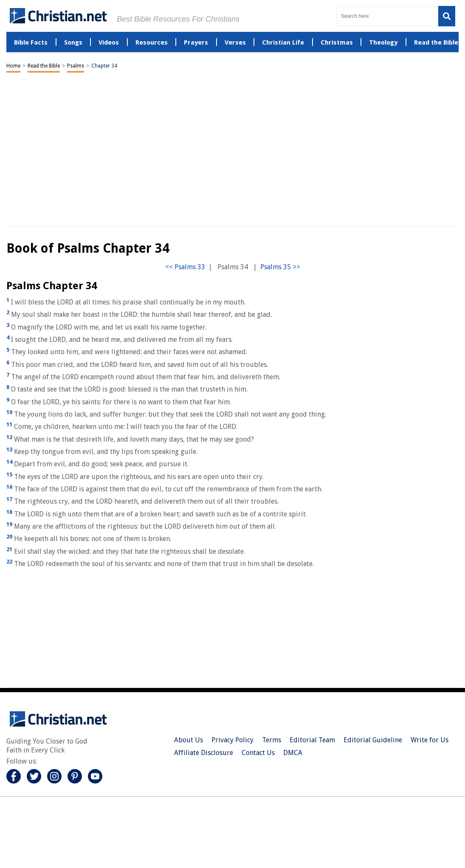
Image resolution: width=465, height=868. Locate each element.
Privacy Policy (232, 740)
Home (13, 66)
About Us (189, 740)
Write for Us (430, 740)
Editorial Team (312, 740)
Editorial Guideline (373, 740)
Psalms (76, 66)
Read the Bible (44, 66)
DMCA (293, 753)
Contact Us (258, 753)
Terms (272, 740)
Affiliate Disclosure (204, 753)
